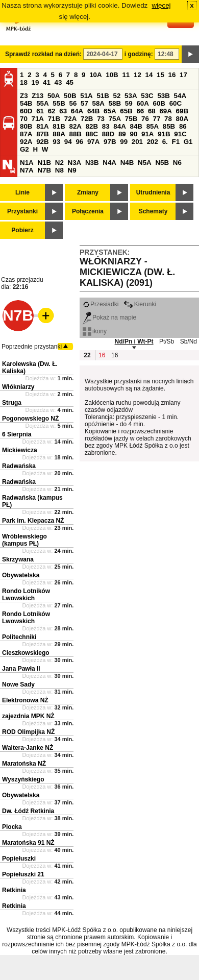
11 (126, 75)
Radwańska (19, 466)
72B (87, 119)
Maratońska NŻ (24, 764)
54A (180, 96)
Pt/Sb (167, 341)
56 (73, 103)
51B (103, 96)
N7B (44, 170)
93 (56, 142)
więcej (161, 5)
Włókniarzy (18, 387)
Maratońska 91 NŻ (28, 843)
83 (106, 126)
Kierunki (140, 304)
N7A (27, 170)
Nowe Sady (18, 684)
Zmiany (88, 192)
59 (129, 103)
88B (75, 134)
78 (168, 119)
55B (59, 103)
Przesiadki (101, 304)
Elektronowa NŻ (25, 700)
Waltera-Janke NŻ (28, 748)
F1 (176, 142)
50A (54, 96)
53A (131, 96)
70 (24, 119)
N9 (72, 170)
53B (163, 96)
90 (133, 134)
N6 (177, 163)
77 (157, 119)
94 (68, 142)
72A (70, 119)
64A (77, 111)
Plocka (12, 827)
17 (183, 75)
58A (98, 103)
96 (79, 142)
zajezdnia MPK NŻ (28, 716)
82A (75, 126)
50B (70, 96)
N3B (92, 163)
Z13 (38, 96)
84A (119, 126)
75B (131, 119)
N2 (59, 163)
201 (137, 142)
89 (122, 134)
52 (117, 96)
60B (159, 103)
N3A (75, 163)
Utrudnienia (153, 192)
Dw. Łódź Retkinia (28, 811)
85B (169, 126)
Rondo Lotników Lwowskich (26, 595)
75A (115, 119)
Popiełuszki (19, 859)
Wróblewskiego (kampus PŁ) (24, 540)
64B (93, 111)
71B (54, 119)
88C (92, 134)
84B (136, 126)
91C (180, 134)
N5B (162, 163)
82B (92, 126)
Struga (12, 403)
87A (26, 134)
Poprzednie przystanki (32, 347)
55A (42, 103)
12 (138, 75)
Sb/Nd (189, 341)
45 (70, 82)
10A (95, 75)
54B (26, 103)
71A (38, 119)
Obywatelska (21, 575)
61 (40, 111)
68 (152, 111)
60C (176, 103)
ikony (95, 331)
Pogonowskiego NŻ (30, 419)
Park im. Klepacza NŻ (33, 521)
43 (58, 82)
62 (52, 111)
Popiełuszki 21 (23, 874)
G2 (24, 149)
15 (160, 75)
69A (165, 111)
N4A (109, 163)
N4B (127, 163)
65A (110, 111)
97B (110, 142)
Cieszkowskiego (26, 653)
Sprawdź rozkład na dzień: (43, 54)
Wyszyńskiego (23, 779)
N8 (59, 170)
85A (153, 126)
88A (59, 134)
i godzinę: (139, 54)
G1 (188, 142)
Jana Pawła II (21, 669)
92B (42, 142)
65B (126, 111)
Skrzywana (18, 559)
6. (165, 142)
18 (24, 82)
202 (153, 142)
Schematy (153, 211)
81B (59, 126)
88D (108, 134)
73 (101, 119)
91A (147, 134)
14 (149, 75)
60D (26, 111)
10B (112, 75)
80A (182, 119)
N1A (27, 163)
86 (183, 126)
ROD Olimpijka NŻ (28, 732)
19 (35, 82)
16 (172, 75)
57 (84, 103)
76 (145, 119)
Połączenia (88, 211)
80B (26, 126)
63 (63, 111)
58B (115, 103)
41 (47, 82)
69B (182, 111)
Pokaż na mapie (109, 317)
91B (164, 134)
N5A (145, 163)
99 (124, 142)
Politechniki (19, 637)
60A (142, 103)
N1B (44, 163)
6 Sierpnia (17, 434)
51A (86, 96)
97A (93, 142)
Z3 (24, 96)
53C (147, 96)
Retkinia (14, 890)
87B (42, 134)
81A (42, 126)
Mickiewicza (20, 450)
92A (26, 142)
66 (140, 111)
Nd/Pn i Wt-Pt (134, 341)
